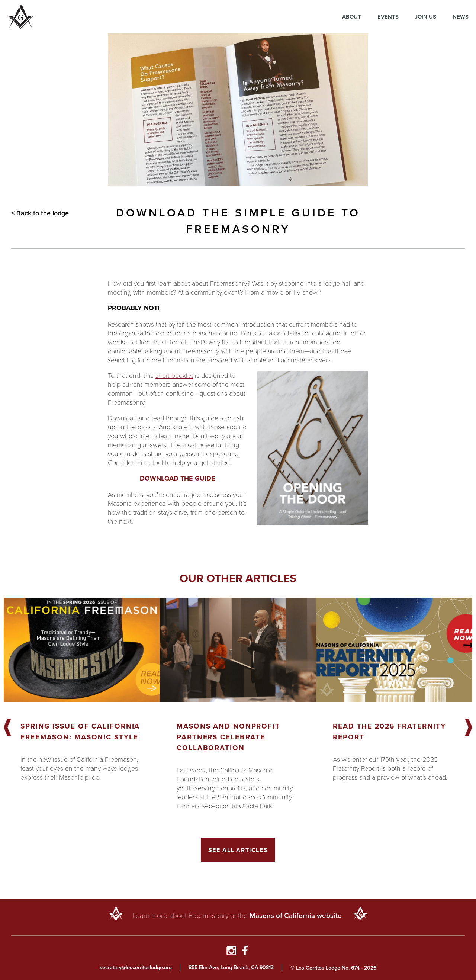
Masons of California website (296, 915)
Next (469, 728)
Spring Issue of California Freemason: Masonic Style (80, 732)
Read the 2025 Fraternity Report (389, 732)
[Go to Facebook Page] (245, 952)
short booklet (174, 375)
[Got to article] (82, 650)
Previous (7, 728)
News (461, 17)
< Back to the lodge (40, 213)
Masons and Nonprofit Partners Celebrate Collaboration (228, 737)
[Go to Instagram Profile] (231, 952)
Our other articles (238, 578)
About (352, 17)
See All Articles (238, 850)
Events (388, 17)
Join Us (426, 17)
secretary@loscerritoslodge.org (136, 968)
